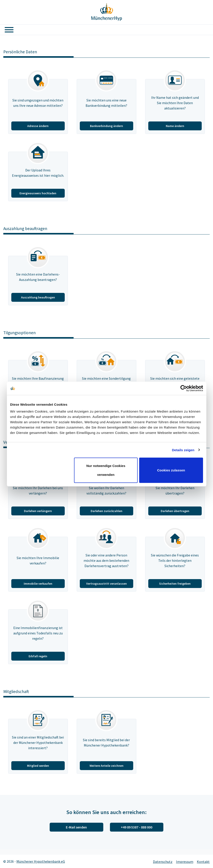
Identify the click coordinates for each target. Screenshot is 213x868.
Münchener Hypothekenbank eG (41, 861)
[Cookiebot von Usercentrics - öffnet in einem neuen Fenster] (184, 388)
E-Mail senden (76, 827)
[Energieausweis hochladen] (38, 176)
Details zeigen (183, 450)
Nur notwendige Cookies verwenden (106, 470)
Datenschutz (163, 862)
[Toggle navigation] (7, 30)
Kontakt (203, 862)
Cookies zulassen (171, 470)
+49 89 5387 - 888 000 (137, 827)
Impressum (185, 862)
